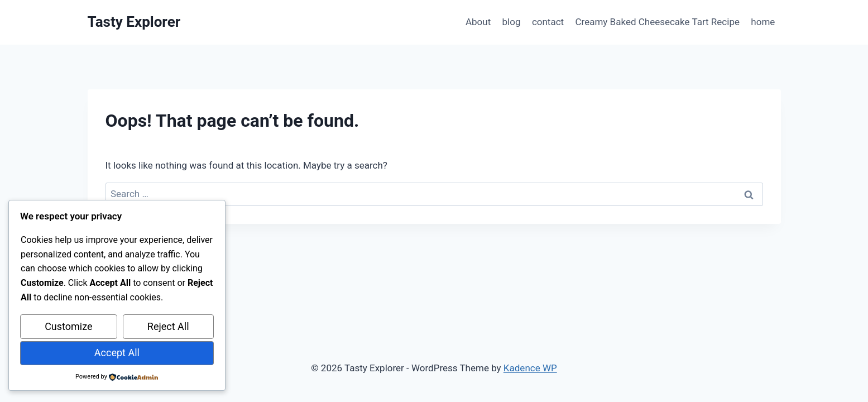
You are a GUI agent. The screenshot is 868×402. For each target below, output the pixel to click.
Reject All (168, 326)
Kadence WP (530, 368)
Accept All (117, 353)
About (478, 22)
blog (512, 22)
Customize (68, 326)
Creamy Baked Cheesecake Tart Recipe (658, 22)
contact (548, 22)
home (763, 22)
